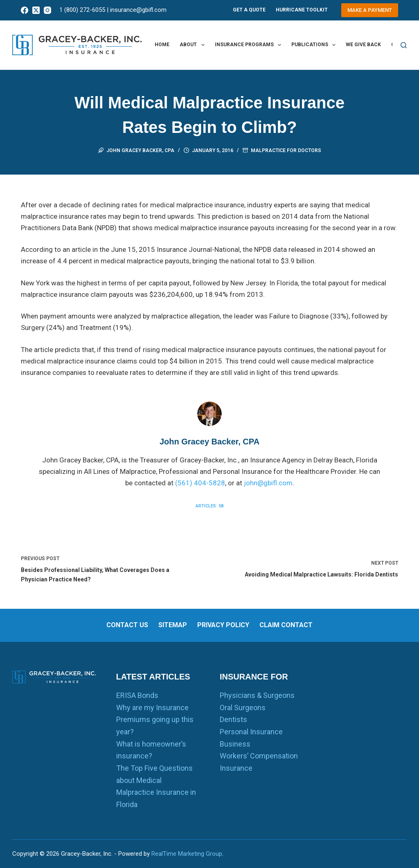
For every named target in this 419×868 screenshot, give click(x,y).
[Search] (404, 45)
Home (162, 45)
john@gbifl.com (268, 483)
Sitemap (173, 625)
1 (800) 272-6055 (82, 10)
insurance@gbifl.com (138, 10)
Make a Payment (370, 10)
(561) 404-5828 (200, 483)
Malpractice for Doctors (286, 150)
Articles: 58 (209, 506)
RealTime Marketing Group (187, 854)
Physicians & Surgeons (257, 695)
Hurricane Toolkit (302, 10)
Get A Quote (249, 10)
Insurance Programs (250, 45)
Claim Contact (286, 625)
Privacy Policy (223, 625)
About (194, 45)
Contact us (127, 625)
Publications (315, 45)
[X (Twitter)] (36, 10)
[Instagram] (47, 10)
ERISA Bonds (137, 695)
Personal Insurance (251, 732)
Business (235, 744)
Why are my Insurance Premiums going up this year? (155, 720)
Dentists (233, 719)
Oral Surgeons (243, 708)
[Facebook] (25, 10)
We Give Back (363, 45)
